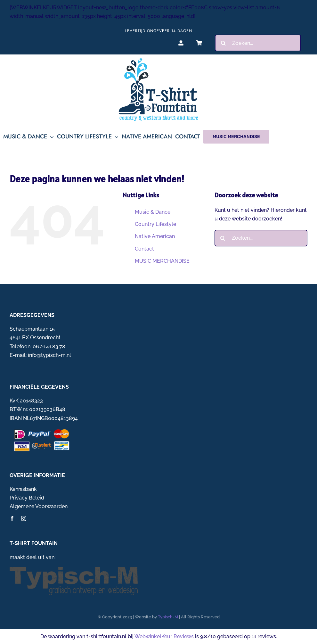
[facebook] (12, 518)
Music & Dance (153, 212)
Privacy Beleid (27, 498)
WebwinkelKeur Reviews (164, 636)
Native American (155, 236)
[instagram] (24, 518)
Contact (144, 249)
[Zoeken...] (258, 43)
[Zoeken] (223, 43)
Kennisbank (23, 489)
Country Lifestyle (155, 224)
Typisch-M (168, 617)
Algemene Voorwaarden (39, 506)
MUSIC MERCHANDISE (162, 261)
